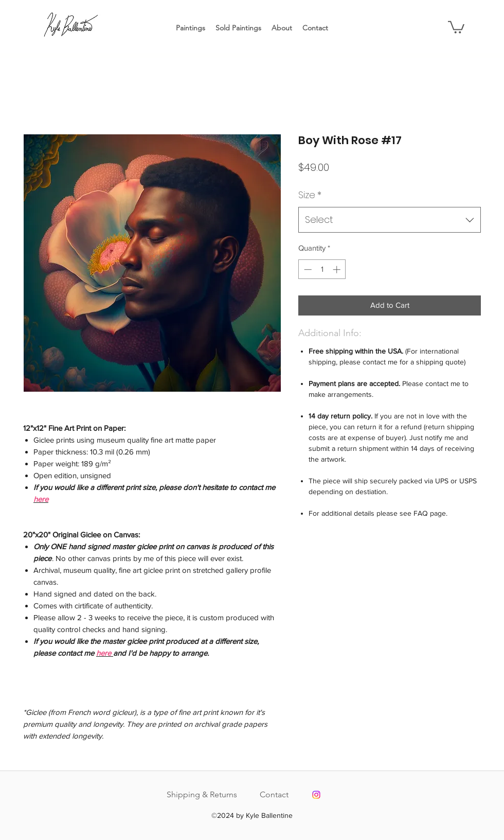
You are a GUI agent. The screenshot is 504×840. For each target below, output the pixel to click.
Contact (274, 794)
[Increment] (338, 269)
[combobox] (390, 220)
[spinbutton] (322, 269)
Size (310, 195)
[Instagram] (316, 795)
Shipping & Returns (202, 794)
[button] (456, 27)
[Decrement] (307, 269)
